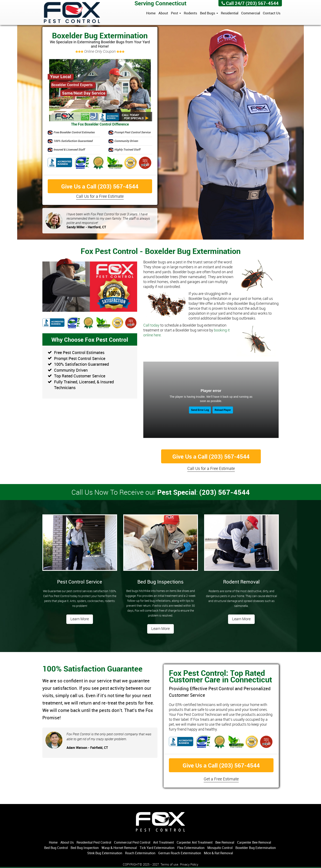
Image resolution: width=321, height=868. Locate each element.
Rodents (190, 13)
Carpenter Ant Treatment (195, 842)
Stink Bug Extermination (105, 853)
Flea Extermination (191, 848)
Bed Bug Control (56, 848)
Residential (230, 13)
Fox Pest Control (72, 13)
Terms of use (169, 864)
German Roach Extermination (180, 853)
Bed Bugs (209, 13)
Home (151, 13)
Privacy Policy (189, 864)
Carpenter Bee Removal (254, 842)
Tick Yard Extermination (157, 848)
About (163, 13)
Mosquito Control (220, 848)
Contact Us (272, 13)
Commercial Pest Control (132, 842)
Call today (151, 325)
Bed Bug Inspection (85, 848)
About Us (67, 842)
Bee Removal (225, 842)
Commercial (251, 13)
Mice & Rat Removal (218, 853)
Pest (176, 13)
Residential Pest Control (94, 842)
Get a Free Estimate (221, 779)
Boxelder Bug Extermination (256, 848)
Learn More (80, 619)
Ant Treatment (163, 842)
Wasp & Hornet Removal (119, 848)
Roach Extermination (140, 853)
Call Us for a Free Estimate (100, 196)
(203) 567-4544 (262, 3)
